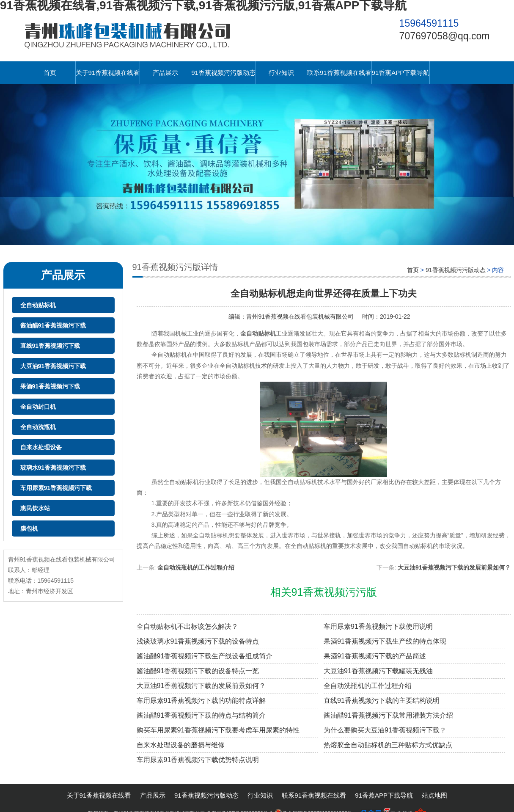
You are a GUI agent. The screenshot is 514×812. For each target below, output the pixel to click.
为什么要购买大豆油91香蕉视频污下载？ (385, 730)
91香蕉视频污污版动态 (223, 73)
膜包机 (29, 528)
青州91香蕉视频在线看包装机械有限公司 (300, 317)
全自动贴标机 (38, 305)
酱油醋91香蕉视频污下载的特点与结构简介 (201, 715)
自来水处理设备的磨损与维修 (181, 745)
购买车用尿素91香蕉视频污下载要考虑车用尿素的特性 (218, 730)
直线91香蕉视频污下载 (50, 346)
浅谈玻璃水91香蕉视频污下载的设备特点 (198, 641)
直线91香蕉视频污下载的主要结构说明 (382, 701)
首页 (50, 73)
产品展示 (165, 73)
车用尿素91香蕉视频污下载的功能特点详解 (201, 701)
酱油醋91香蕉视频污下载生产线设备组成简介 (205, 656)
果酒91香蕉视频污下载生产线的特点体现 (385, 641)
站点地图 (434, 795)
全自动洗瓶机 (38, 427)
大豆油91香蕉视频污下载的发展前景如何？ (201, 686)
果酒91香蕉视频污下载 (50, 386)
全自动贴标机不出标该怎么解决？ (187, 626)
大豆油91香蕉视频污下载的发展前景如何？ (454, 567)
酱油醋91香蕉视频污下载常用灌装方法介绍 (388, 715)
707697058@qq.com (445, 36)
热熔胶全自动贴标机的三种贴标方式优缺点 (388, 745)
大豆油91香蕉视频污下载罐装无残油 (378, 671)
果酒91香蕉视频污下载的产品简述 (375, 656)
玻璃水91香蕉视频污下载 (53, 468)
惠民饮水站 (35, 508)
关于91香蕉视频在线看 (108, 73)
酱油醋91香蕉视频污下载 (53, 325)
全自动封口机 (38, 407)
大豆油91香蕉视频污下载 (53, 366)
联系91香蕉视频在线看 (339, 73)
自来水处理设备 (41, 447)
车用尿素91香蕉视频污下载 (56, 488)
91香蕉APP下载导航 (401, 73)
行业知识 (281, 73)
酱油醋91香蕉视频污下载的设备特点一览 (198, 671)
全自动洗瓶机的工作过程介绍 (196, 567)
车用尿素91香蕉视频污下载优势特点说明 (198, 760)
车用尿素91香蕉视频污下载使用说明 (378, 626)
